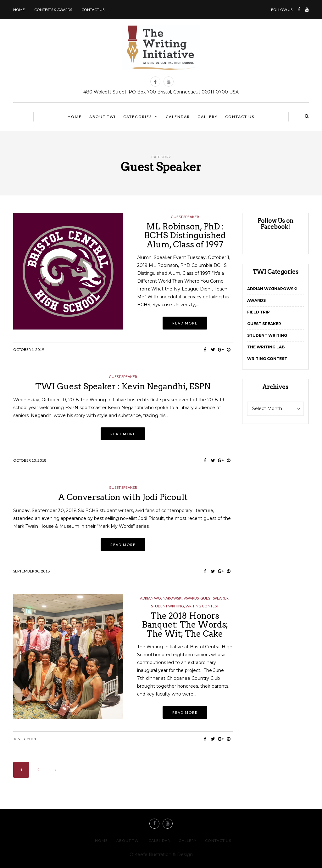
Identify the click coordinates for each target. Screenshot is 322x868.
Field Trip (258, 312)
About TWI (103, 117)
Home (19, 10)
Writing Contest (202, 606)
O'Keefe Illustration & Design (161, 854)
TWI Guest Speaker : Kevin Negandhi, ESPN (123, 386)
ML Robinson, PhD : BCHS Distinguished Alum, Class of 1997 (185, 235)
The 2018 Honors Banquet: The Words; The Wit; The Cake (185, 625)
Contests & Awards (53, 10)
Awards (191, 598)
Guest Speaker (185, 217)
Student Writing (167, 606)
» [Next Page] (56, 770)
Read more (185, 323)
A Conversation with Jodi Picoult (123, 497)
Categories (138, 117)
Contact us (93, 10)
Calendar (178, 117)
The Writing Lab (266, 347)
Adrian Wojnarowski (161, 598)
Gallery (208, 117)
